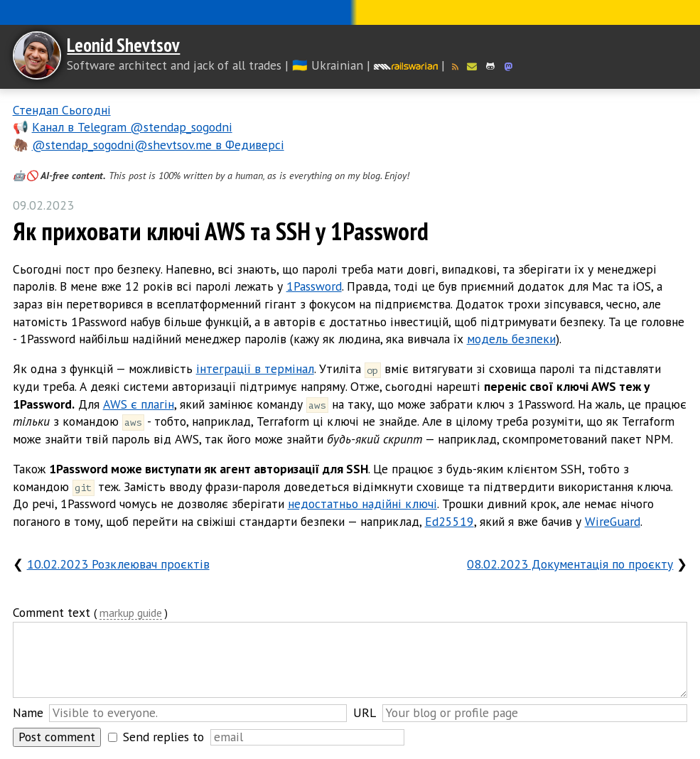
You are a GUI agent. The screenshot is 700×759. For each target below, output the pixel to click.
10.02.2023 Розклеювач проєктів (118, 564)
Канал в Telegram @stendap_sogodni (132, 127)
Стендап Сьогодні (62, 110)
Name (28, 712)
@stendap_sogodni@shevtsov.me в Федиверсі (158, 145)
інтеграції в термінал (255, 368)
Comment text (52, 612)
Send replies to (163, 737)
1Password (314, 286)
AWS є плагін (139, 404)
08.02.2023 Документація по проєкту (570, 564)
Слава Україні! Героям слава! (350, 12)
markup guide (131, 614)
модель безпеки (511, 339)
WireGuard (613, 521)
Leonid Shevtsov (123, 45)
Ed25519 (449, 521)
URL (365, 712)
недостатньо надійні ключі (362, 504)
